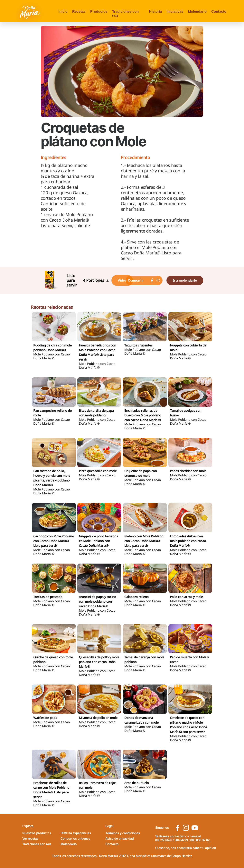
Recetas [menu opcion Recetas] (79, 12)
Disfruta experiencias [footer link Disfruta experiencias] (76, 833)
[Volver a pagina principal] (30, 12)
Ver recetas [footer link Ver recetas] (30, 839)
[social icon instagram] (186, 828)
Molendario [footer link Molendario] (69, 844)
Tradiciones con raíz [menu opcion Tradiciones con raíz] (125, 13)
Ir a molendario (185, 280)
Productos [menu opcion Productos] (99, 12)
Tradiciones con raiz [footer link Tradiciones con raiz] (37, 844)
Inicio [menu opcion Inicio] (63, 12)
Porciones (95, 280)
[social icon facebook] (178, 828)
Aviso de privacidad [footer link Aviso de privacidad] (120, 839)
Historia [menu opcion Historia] (155, 12)
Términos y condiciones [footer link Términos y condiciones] (123, 833)
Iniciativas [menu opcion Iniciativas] (175, 12)
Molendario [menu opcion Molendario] (197, 12)
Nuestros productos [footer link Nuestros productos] (37, 833)
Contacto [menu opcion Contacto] (219, 12)
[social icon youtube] (195, 828)
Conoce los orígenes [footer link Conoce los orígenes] (75, 839)
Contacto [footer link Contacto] (112, 844)
